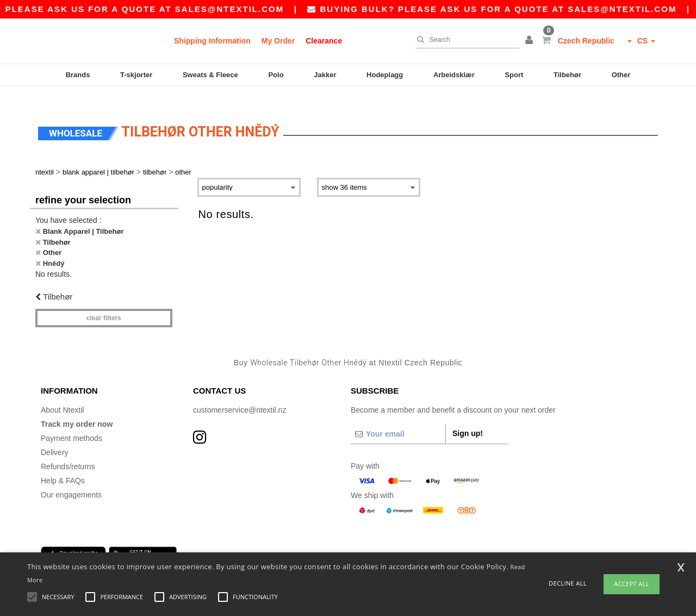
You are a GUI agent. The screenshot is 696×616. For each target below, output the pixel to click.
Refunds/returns (68, 451)
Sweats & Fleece (210, 75)
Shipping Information (212, 41)
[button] (531, 41)
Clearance (324, 41)
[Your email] (398, 418)
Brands (78, 75)
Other (621, 75)
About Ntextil (62, 394)
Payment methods (72, 422)
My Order (278, 41)
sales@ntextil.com (244, 9)
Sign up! (468, 418)
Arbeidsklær (454, 75)
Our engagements (71, 479)
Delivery (55, 437)
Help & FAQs (63, 465)
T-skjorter (136, 75)
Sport (514, 75)
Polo (276, 75)
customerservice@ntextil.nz (240, 394)
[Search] (465, 40)
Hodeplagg (385, 75)
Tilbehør (567, 75)
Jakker (325, 75)
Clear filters (104, 302)
